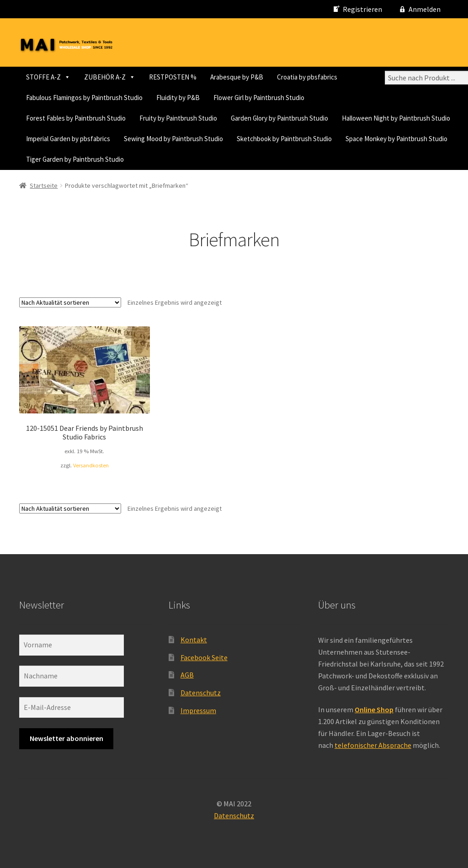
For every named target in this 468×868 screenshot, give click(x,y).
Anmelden (425, 9)
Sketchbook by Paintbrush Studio (284, 139)
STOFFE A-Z (48, 77)
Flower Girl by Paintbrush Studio (259, 98)
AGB (187, 675)
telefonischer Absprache (373, 745)
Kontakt (194, 640)
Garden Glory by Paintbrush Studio (279, 118)
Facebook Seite (204, 657)
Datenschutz (201, 693)
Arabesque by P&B (237, 77)
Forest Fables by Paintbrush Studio (76, 118)
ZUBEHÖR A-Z (110, 77)
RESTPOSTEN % (173, 77)
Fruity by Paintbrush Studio (178, 118)
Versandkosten (91, 465)
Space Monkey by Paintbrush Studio (396, 139)
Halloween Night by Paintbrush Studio (396, 118)
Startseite (44, 185)
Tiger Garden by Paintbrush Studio (75, 159)
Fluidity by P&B (178, 98)
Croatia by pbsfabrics (307, 77)
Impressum (198, 710)
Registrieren (362, 9)
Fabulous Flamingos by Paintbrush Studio (84, 98)
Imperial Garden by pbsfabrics (68, 139)
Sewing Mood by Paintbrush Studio (173, 139)
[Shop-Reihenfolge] (70, 302)
